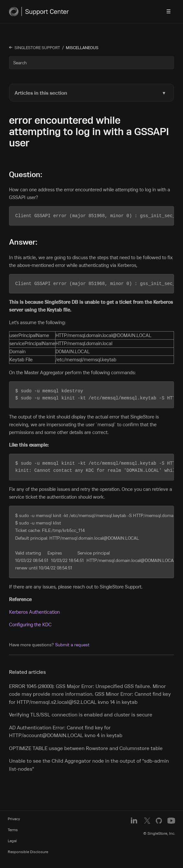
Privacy (14, 816)
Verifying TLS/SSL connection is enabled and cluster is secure (81, 712)
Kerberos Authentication (34, 610)
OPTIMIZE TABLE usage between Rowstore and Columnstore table (86, 746)
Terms (13, 827)
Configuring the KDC (30, 622)
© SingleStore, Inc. (159, 831)
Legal (12, 838)
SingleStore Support (37, 48)
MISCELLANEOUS (82, 48)
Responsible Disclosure (28, 849)
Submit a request (72, 642)
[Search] (91, 63)
